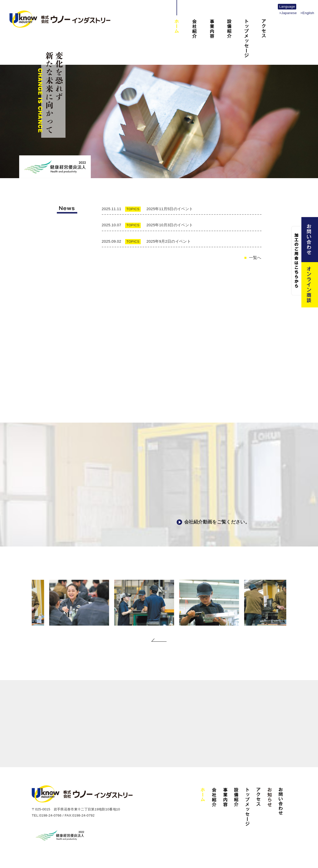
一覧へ (255, 255)
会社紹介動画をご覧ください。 (217, 520)
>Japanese (288, 13)
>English (307, 13)
